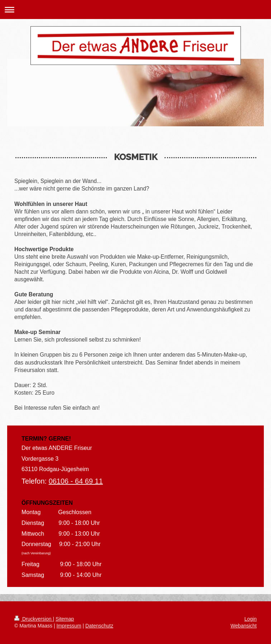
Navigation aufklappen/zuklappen (135, 10)
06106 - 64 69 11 (76, 481)
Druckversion (34, 619)
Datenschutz (99, 626)
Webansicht (244, 626)
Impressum (69, 626)
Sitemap (65, 619)
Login (251, 619)
